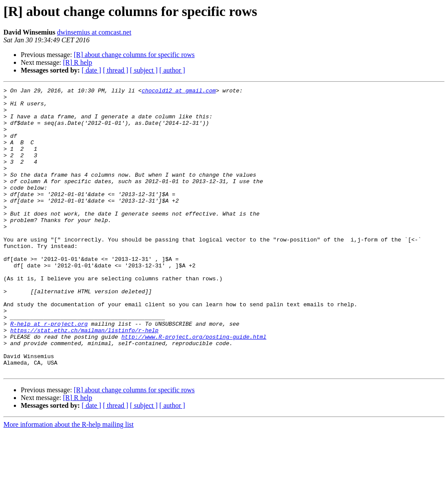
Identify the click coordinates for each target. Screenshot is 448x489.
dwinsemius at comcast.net (94, 32)
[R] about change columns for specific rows (134, 55)
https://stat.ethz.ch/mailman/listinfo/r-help (84, 379)
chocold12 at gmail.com (179, 92)
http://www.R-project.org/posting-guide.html (194, 387)
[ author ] (172, 70)
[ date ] (91, 70)
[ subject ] (144, 70)
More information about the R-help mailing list (68, 481)
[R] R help (78, 62)
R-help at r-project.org (49, 372)
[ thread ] (116, 70)
